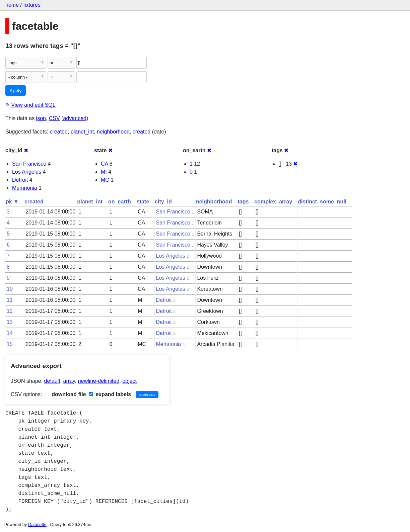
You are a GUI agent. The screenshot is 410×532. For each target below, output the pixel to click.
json (41, 118)
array (69, 381)
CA (104, 164)
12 (10, 311)
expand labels (110, 394)
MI (104, 172)
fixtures (32, 5)
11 (10, 300)
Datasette (37, 524)
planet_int (82, 132)
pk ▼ (12, 202)
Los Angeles (27, 172)
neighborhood (113, 132)
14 (10, 333)
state (143, 202)
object (129, 381)
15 (10, 344)
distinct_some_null (322, 202)
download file (65, 394)
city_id (163, 202)
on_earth (120, 202)
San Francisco (29, 164)
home (12, 5)
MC (105, 180)
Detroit (20, 180)
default (52, 381)
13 (10, 322)
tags (243, 202)
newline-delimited (99, 381)
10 (10, 289)
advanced (75, 118)
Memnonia (25, 188)
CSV (54, 118)
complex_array (273, 202)
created (59, 132)
